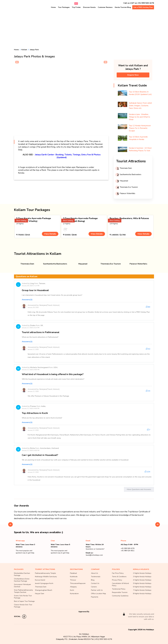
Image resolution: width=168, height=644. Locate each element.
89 (149, 307)
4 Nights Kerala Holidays (142, 580)
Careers (94, 587)
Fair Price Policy (118, 573)
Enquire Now (133, 75)
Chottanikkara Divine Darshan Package (22, 580)
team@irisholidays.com (94, 555)
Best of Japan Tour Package (24, 601)
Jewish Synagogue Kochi (44, 583)
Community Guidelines (120, 596)
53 (149, 349)
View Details (50, 234)
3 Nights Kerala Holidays (142, 577)
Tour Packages (64, 7)
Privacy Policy (117, 580)
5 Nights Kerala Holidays (142, 583)
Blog (93, 580)
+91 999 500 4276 (146, 3)
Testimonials (96, 577)
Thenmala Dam (41, 587)
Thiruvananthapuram (78, 583)
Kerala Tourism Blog (123, 7)
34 (149, 391)
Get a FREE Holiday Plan (143, 7)
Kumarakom (74, 594)
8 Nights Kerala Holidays (142, 594)
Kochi (72, 590)
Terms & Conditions (119, 577)
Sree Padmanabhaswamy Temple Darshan (23, 591)
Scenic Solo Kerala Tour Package (23, 597)
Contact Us (95, 583)
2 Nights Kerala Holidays (142, 573)
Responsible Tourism (120, 592)
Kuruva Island (40, 580)
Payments (95, 597)
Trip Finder (76, 7)
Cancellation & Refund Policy (120, 584)
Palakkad (73, 573)
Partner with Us (97, 590)
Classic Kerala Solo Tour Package (23, 606)
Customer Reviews (105, 7)
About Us (94, 573)
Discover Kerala (89, 7)
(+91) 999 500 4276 (103, 639)
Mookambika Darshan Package (22, 574)
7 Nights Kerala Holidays (142, 590)
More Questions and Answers (139, 489)
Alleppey (73, 587)
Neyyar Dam (40, 594)
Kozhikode (74, 577)
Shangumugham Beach (44, 590)
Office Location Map (98, 594)
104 (149, 472)
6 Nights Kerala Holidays (142, 587)
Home (53, 7)
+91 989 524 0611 (128, 551)
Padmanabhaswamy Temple (45, 573)
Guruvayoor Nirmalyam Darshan (22, 586)
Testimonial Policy (119, 589)
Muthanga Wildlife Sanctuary (46, 577)
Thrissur (73, 580)
